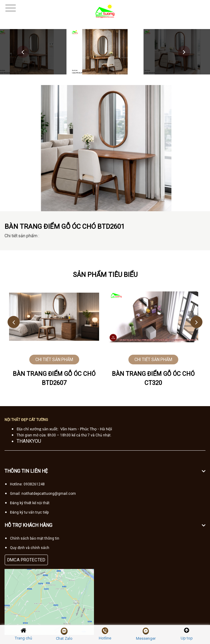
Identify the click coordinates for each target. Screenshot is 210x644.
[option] (105, 52)
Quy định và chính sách (30, 548)
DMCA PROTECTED (26, 560)
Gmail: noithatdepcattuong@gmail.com (43, 494)
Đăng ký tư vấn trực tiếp (29, 512)
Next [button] (184, 52)
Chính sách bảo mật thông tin (35, 538)
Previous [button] (23, 52)
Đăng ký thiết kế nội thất (30, 503)
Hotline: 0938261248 (27, 484)
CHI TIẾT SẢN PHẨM (54, 360)
